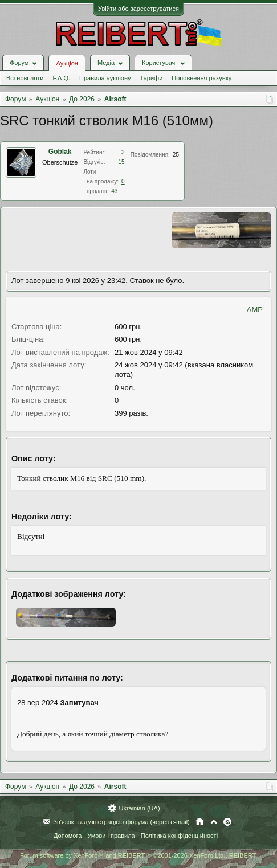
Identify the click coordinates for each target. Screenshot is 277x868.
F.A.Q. (61, 78)
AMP (255, 310)
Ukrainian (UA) (139, 808)
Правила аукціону (105, 78)
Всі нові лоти (25, 78)
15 (122, 162)
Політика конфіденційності (179, 836)
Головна (200, 822)
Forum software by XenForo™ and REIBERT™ (138, 855)
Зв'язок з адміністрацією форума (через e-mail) (121, 822)
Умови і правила (111, 836)
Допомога (68, 836)
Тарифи (152, 78)
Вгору (214, 822)
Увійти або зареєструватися (138, 9)
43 (114, 191)
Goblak (60, 152)
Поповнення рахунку (201, 78)
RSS (227, 822)
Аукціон (67, 63)
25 (176, 155)
